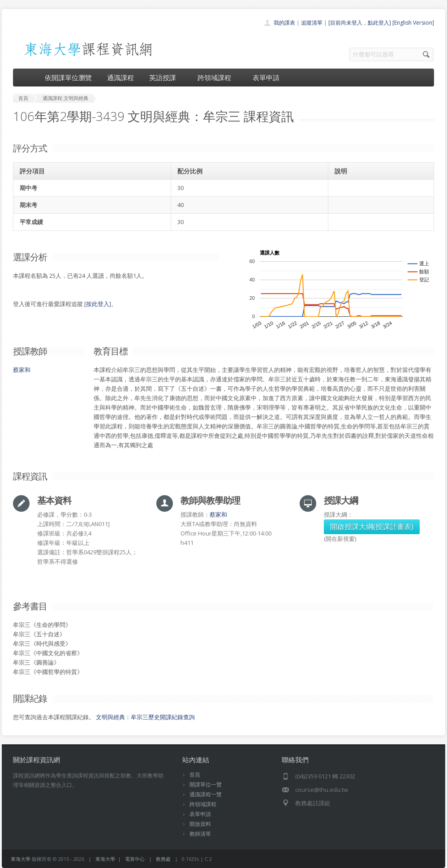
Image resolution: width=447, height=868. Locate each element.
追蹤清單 (312, 23)
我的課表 (284, 23)
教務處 (163, 859)
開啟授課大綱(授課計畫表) (372, 527)
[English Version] (413, 23)
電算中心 (135, 859)
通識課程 (120, 78)
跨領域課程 (217, 78)
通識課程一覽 (206, 794)
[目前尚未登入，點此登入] (360, 23)
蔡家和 (22, 370)
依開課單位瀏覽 (68, 78)
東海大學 (21, 859)
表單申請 (266, 78)
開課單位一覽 (206, 784)
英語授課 (166, 78)
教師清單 (200, 834)
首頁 (195, 775)
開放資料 (200, 824)
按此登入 (98, 304)
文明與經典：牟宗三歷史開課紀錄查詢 (145, 717)
